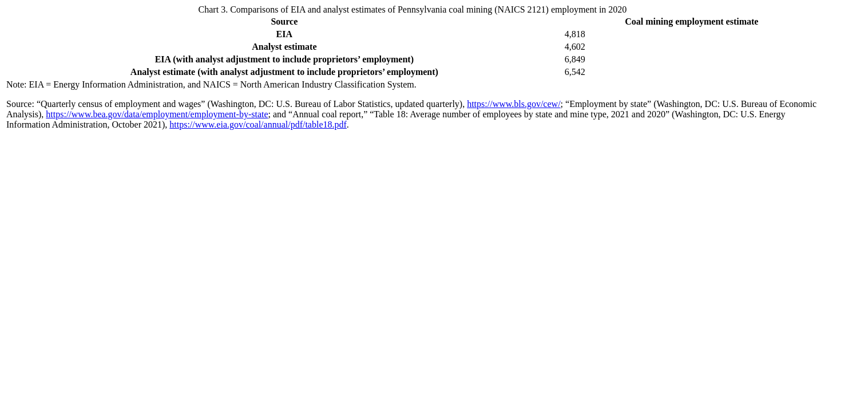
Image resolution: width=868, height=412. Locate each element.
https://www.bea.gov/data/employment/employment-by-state (157, 114)
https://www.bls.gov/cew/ (514, 104)
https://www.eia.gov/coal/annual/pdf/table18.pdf (258, 124)
